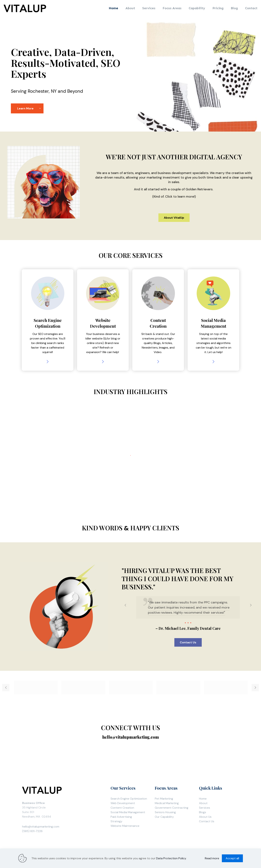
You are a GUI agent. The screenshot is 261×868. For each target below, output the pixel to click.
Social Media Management (128, 812)
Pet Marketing (164, 799)
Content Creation (122, 808)
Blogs (203, 812)
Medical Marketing (167, 803)
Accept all (232, 858)
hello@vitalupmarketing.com (41, 827)
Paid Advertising (121, 817)
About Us (205, 817)
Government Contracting (172, 808)
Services (205, 808)
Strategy (116, 821)
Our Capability (164, 817)
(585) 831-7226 (32, 831)
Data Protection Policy (171, 858)
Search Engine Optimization (129, 799)
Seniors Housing (165, 812)
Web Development (123, 803)
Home (203, 799)
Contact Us (207, 821)
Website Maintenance (125, 826)
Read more (212, 858)
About (203, 803)
